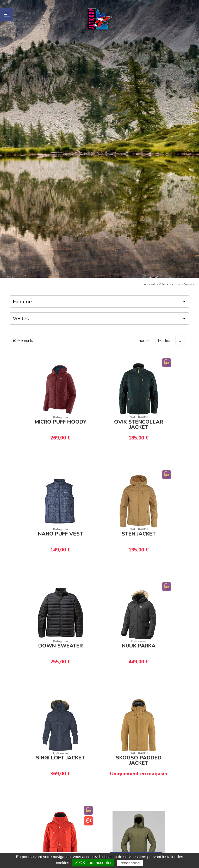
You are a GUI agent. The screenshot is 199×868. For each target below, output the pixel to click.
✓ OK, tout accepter (93, 863)
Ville (162, 284)
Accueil (149, 284)
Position (165, 338)
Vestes (189, 284)
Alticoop (99, 19)
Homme (175, 284)
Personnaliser (130, 863)
